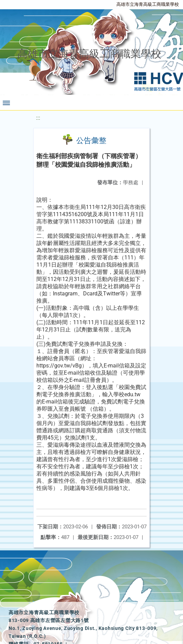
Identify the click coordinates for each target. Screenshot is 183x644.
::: (38, 118)
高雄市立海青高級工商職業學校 (148, 4)
